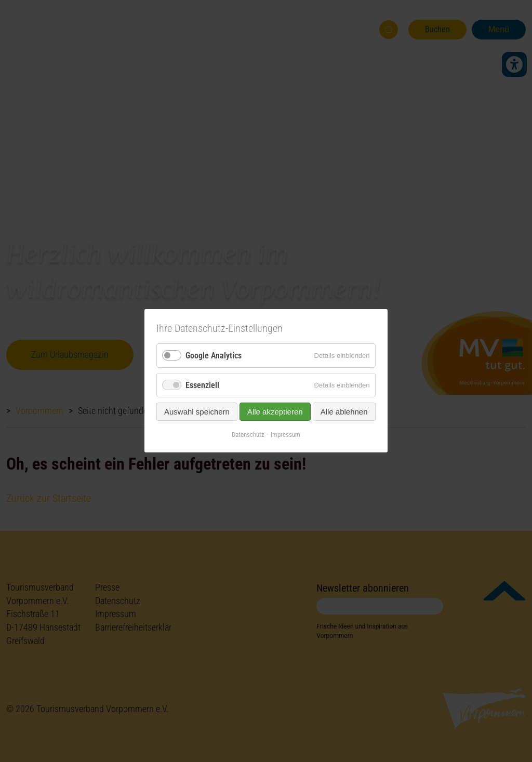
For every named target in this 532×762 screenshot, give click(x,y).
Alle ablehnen (344, 412)
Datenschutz (248, 435)
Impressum (285, 435)
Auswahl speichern (197, 412)
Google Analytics (214, 356)
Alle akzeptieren (275, 412)
